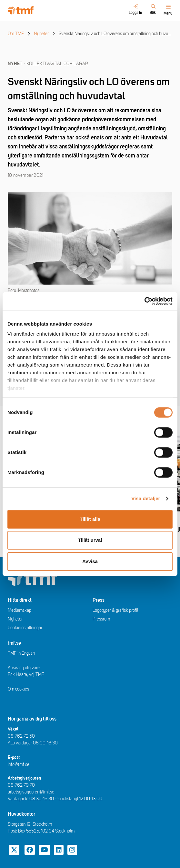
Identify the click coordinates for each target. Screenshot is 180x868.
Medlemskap (20, 610)
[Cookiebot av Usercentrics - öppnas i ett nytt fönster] (144, 301)
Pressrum (101, 619)
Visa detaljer (146, 498)
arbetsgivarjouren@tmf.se (31, 792)
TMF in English (21, 653)
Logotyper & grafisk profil (115, 610)
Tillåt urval (90, 540)
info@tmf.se (19, 765)
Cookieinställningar (25, 628)
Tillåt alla (90, 519)
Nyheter (41, 34)
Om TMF (16, 34)
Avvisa (90, 561)
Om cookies (18, 689)
